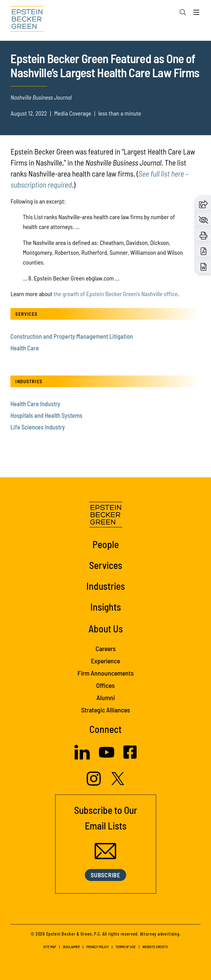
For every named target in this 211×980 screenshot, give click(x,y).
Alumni (106, 697)
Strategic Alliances (106, 710)
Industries (106, 586)
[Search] (183, 12)
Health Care (25, 348)
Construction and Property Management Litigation (72, 336)
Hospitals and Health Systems (46, 415)
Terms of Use (126, 947)
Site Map (50, 947)
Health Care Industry (35, 404)
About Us (106, 628)
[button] (203, 204)
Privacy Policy (98, 947)
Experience (105, 661)
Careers (106, 648)
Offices (105, 685)
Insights (106, 607)
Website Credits (155, 947)
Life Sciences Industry (38, 427)
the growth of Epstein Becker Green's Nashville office (115, 294)
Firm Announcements (106, 673)
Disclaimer (71, 947)
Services (106, 565)
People (106, 544)
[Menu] (196, 14)
